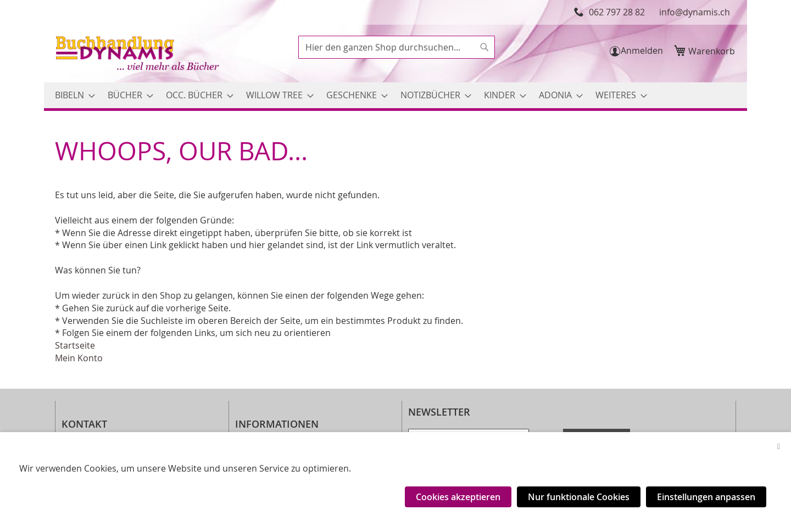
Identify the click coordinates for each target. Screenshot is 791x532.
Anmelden (642, 51)
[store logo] (138, 55)
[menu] (396, 95)
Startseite (75, 345)
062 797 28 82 (617, 12)
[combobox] (397, 47)
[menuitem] (72, 95)
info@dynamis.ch (695, 12)
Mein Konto (79, 358)
